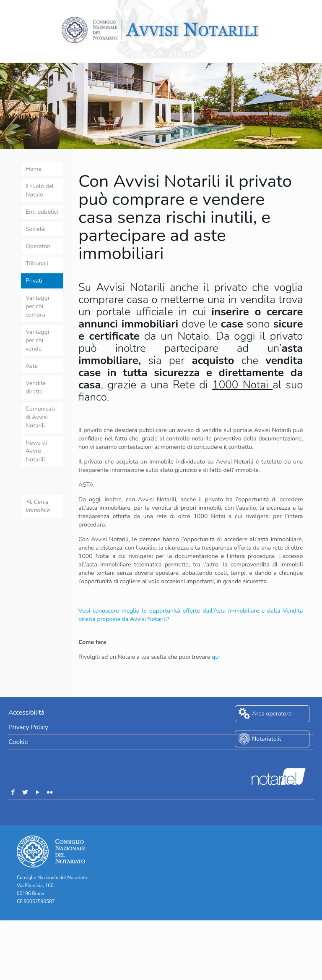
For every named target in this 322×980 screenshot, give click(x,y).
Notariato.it (267, 739)
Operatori (38, 246)
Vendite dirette (36, 387)
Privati (34, 281)
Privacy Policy (28, 727)
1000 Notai (240, 385)
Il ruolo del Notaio (40, 190)
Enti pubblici (42, 212)
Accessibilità (26, 712)
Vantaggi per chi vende (37, 340)
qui (216, 657)
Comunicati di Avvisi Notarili (40, 417)
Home (34, 169)
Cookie (18, 742)
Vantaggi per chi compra (37, 306)
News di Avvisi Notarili (36, 451)
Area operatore (272, 714)
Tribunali (37, 263)
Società (35, 229)
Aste (32, 366)
